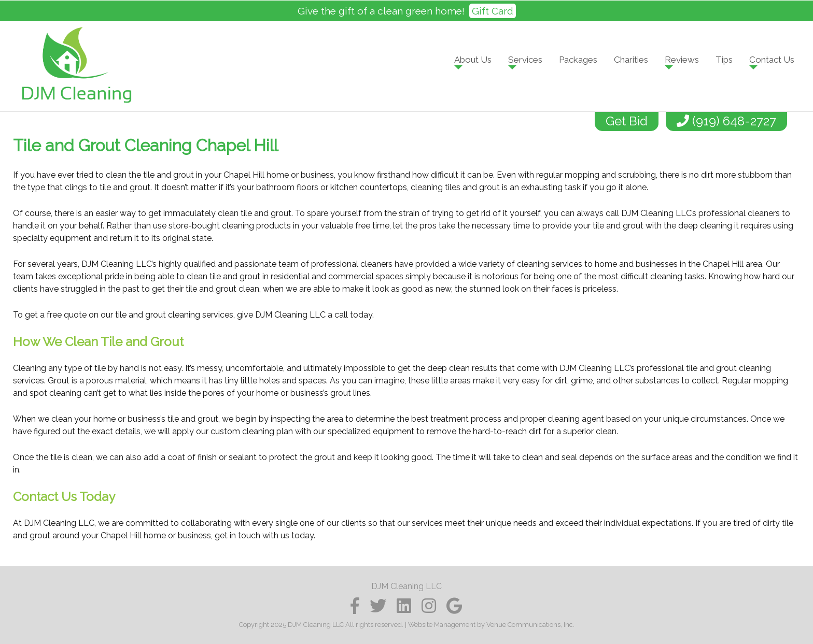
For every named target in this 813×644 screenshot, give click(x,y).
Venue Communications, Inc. (530, 625)
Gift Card (493, 11)
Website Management (442, 625)
